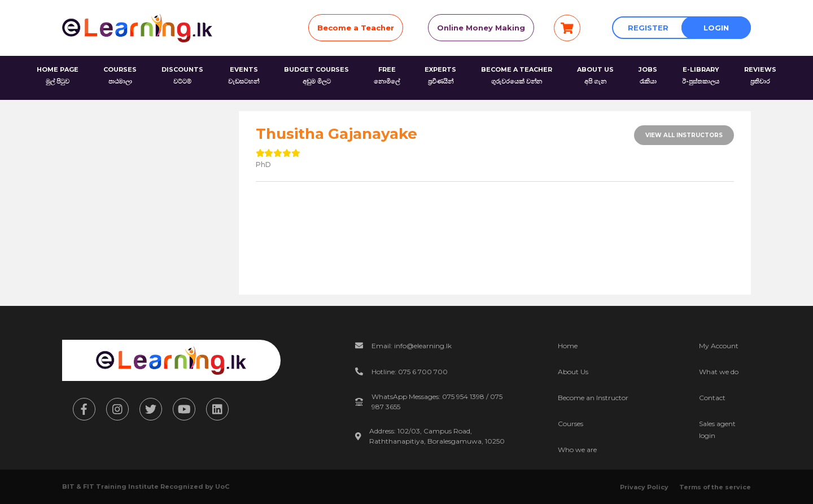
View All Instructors (684, 135)
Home (568, 346)
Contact (712, 398)
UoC (222, 487)
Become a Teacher (356, 28)
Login (716, 28)
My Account (719, 346)
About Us (573, 372)
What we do (719, 372)
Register (648, 28)
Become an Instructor (593, 398)
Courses (571, 424)
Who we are (577, 450)
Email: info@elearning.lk (412, 346)
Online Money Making (481, 28)
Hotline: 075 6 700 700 (410, 372)
